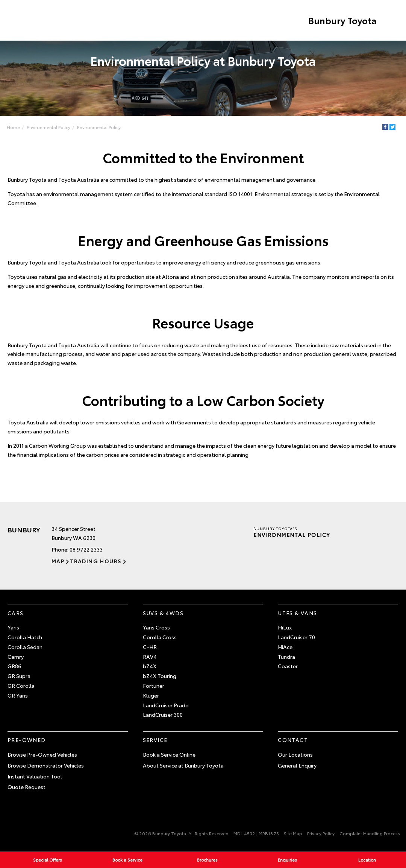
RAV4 (150, 657)
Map (58, 561)
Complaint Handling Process (370, 833)
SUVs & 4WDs (163, 613)
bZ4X (150, 666)
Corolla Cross (160, 637)
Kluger (151, 695)
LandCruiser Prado (166, 705)
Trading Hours (96, 561)
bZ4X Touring (160, 676)
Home (13, 127)
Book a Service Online (169, 754)
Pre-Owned (27, 740)
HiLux (285, 627)
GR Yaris (18, 695)
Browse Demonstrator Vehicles (46, 765)
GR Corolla (21, 686)
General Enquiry (297, 765)
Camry (16, 657)
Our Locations (295, 754)
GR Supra (19, 676)
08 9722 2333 (86, 549)
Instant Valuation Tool (35, 776)
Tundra (286, 657)
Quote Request (27, 787)
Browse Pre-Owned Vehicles (42, 754)
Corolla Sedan (25, 647)
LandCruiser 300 (163, 715)
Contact (293, 740)
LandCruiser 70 (296, 637)
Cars (16, 613)
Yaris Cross (156, 627)
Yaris (13, 627)
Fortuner (154, 686)
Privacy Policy (321, 833)
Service (155, 740)
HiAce (285, 647)
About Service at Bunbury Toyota (183, 765)
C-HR (150, 647)
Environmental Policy (48, 127)
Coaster (288, 666)
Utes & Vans (297, 613)
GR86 (14, 666)
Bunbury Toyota (342, 20)
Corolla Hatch (25, 637)
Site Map (293, 833)
